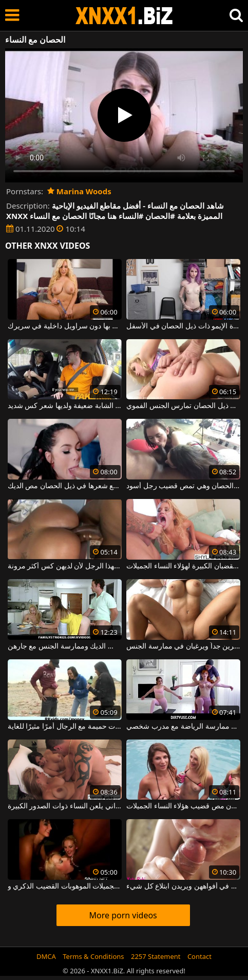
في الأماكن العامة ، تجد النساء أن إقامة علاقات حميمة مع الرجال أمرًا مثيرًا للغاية (65, 727)
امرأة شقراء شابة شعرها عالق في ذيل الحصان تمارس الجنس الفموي (183, 406)
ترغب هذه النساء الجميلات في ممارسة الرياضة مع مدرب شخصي (183, 727)
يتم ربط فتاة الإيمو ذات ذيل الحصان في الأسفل (183, 326)
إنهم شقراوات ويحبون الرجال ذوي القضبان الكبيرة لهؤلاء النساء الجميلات (183, 566)
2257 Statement (156, 956)
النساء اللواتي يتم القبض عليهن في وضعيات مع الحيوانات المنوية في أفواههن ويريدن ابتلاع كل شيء (183, 886)
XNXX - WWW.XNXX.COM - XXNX (124, 16)
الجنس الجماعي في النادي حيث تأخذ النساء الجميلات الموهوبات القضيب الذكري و (65, 886)
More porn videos (123, 915)
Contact (199, 956)
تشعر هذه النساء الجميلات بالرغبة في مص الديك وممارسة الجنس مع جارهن (65, 646)
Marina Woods (79, 191)
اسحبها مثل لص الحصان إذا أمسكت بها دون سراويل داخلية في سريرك (65, 326)
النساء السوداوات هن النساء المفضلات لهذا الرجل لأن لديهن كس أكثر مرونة (65, 566)
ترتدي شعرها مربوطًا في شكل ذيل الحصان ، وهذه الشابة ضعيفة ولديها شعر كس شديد (65, 406)
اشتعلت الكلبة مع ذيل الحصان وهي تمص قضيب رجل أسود (183, 486)
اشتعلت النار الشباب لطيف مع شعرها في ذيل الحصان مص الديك (65, 486)
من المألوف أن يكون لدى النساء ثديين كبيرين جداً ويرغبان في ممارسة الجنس (183, 646)
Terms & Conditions (93, 956)
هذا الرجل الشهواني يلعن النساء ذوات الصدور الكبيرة (65, 806)
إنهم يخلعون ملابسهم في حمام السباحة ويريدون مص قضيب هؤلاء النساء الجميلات (183, 806)
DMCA (46, 956)
